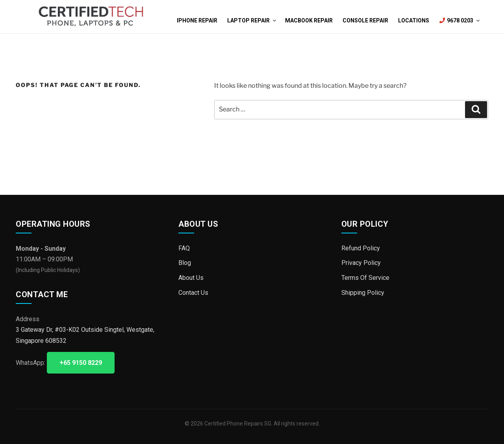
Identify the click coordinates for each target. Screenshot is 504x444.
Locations (414, 20)
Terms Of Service (365, 278)
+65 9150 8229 (81, 363)
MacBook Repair (309, 20)
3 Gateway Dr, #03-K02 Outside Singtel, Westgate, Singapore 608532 (85, 335)
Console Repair (365, 20)
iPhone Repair (197, 20)
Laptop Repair (251, 20)
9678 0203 (459, 20)
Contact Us (193, 292)
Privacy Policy (361, 263)
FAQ (184, 248)
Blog (185, 263)
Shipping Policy (363, 292)
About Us (191, 278)
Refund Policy (361, 248)
